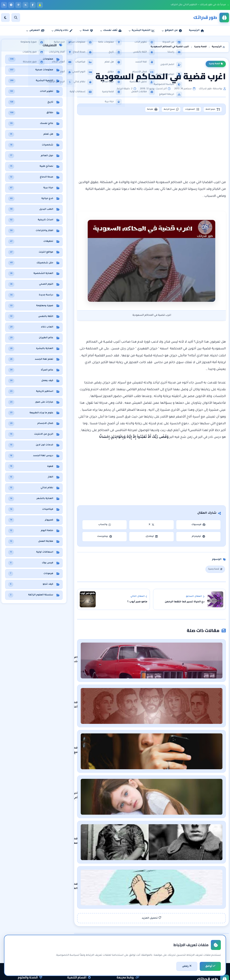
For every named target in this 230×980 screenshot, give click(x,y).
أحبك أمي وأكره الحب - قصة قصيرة (174, 758)
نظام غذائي (34, 928)
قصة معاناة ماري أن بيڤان (179, 792)
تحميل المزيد (151, 851)
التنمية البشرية (81, 921)
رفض (187, 966)
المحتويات (185, 110)
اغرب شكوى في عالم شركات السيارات (171, 658)
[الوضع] (5, 18)
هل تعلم (36, 934)
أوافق (210, 966)
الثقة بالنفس (82, 934)
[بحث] (16, 18)
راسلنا (134, 934)
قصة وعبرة (216, 64)
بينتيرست (105, 538)
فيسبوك (198, 526)
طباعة (135, 110)
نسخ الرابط (159, 110)
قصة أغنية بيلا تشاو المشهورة (176, 691)
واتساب (105, 526)
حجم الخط (210, 110)
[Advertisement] (151, 149)
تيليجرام (198, 538)
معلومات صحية (32, 921)
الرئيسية (133, 921)
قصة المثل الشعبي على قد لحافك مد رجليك (168, 825)
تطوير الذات (82, 928)
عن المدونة (131, 928)
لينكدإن (151, 538)
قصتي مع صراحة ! (184, 725)
